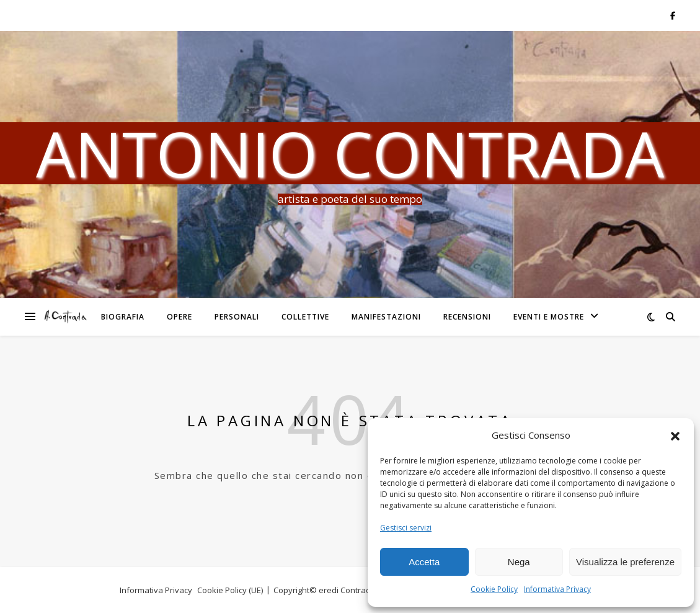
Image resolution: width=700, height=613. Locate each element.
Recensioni (467, 317)
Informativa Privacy (557, 589)
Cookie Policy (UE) (230, 590)
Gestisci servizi (406, 528)
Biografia (123, 317)
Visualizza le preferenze (625, 562)
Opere (179, 317)
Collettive (305, 317)
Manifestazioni (386, 317)
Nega (519, 562)
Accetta (424, 562)
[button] (675, 436)
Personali (237, 317)
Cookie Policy (494, 589)
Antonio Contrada (350, 153)
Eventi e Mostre (549, 317)
